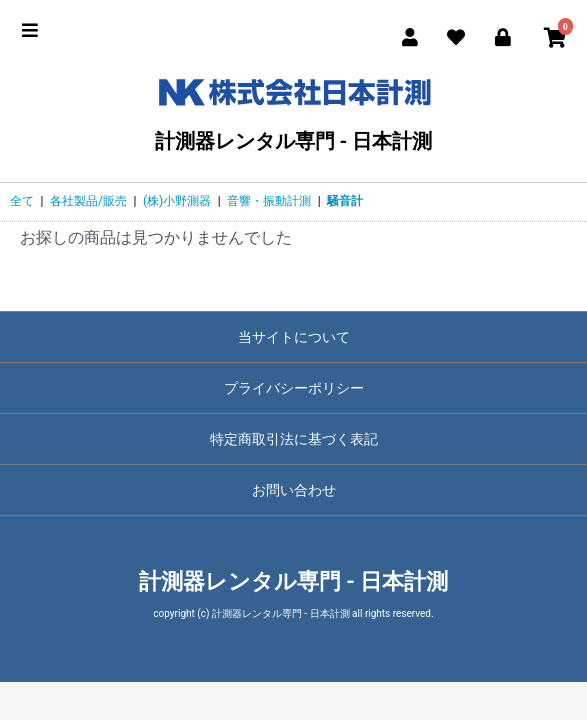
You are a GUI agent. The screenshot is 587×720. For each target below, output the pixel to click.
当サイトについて (294, 337)
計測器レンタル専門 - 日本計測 (293, 110)
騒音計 (345, 201)
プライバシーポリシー (294, 388)
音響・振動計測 (269, 201)
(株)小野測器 (177, 201)
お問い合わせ (294, 490)
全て (22, 201)
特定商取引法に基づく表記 (294, 439)
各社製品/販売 (88, 201)
